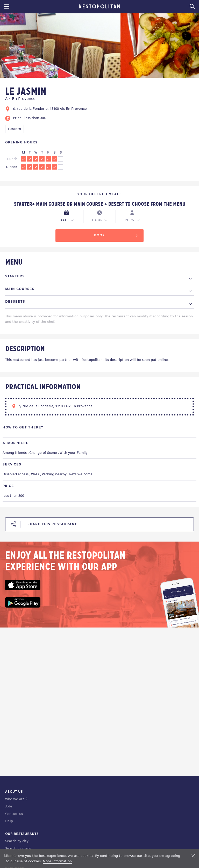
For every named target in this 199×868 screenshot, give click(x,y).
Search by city (17, 841)
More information (57, 861)
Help (9, 821)
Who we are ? (16, 799)
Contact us (14, 814)
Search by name (18, 849)
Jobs (9, 807)
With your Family (74, 453)
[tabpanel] (60, 46)
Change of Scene (43, 453)
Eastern (15, 129)
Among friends (15, 453)
